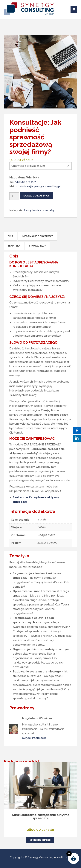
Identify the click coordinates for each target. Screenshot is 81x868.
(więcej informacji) (34, 738)
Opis (10, 236)
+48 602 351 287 (25, 182)
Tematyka (14, 246)
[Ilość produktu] (14, 196)
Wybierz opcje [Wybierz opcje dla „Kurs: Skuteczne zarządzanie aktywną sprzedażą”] (40, 840)
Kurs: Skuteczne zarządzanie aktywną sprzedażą (41, 817)
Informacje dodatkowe (38, 236)
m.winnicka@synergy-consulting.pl (38, 186)
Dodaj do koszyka (36, 196)
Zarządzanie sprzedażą (39, 210)
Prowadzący (37, 246)
